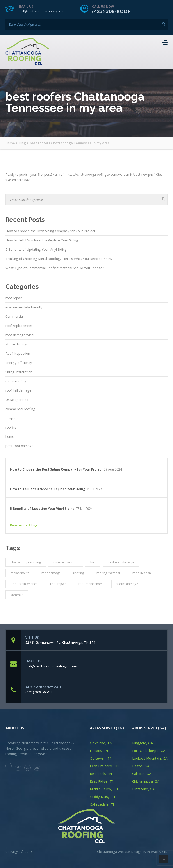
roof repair (14, 298)
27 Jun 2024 (84, 508)
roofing (11, 427)
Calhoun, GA (142, 773)
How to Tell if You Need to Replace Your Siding (42, 240)
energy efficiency (19, 362)
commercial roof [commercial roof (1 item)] (66, 562)
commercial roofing (20, 409)
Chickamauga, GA (146, 781)
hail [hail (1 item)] (93, 562)
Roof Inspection (18, 353)
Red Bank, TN (101, 773)
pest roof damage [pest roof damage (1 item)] (121, 562)
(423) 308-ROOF (111, 11)
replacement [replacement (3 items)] (20, 573)
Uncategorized (17, 399)
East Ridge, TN (102, 781)
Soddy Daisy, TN (103, 796)
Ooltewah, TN (101, 758)
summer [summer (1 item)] (17, 594)
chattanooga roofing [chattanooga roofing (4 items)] (26, 562)
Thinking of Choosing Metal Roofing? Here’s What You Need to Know (59, 258)
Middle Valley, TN (104, 789)
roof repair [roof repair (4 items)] (58, 584)
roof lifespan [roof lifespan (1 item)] (142, 573)
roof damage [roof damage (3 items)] (51, 573)
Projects (12, 418)
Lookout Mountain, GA (150, 758)
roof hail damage (18, 390)
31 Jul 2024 (94, 489)
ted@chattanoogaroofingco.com (43, 11)
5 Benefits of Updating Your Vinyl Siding (36, 249)
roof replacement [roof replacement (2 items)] (91, 584)
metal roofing (16, 381)
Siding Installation (19, 372)
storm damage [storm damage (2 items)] (127, 584)
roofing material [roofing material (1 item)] (108, 573)
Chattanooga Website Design (119, 851)
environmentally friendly (24, 307)
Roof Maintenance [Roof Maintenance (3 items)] (24, 584)
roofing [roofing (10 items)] (79, 573)
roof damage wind (19, 335)
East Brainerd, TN (104, 766)
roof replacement (19, 325)
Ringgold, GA (143, 743)
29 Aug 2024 (113, 469)
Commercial (14, 316)
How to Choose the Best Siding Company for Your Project (50, 231)
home (10, 436)
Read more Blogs (24, 525)
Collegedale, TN (103, 804)
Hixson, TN (99, 750)
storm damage (17, 344)
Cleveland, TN (101, 743)
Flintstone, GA (143, 789)
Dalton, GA (141, 766)
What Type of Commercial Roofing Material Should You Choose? (55, 268)
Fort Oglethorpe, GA (149, 750)
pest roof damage (19, 445)
